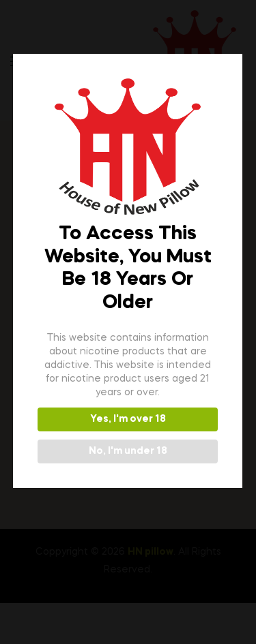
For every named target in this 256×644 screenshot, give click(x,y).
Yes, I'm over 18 (127, 419)
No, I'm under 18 (127, 451)
